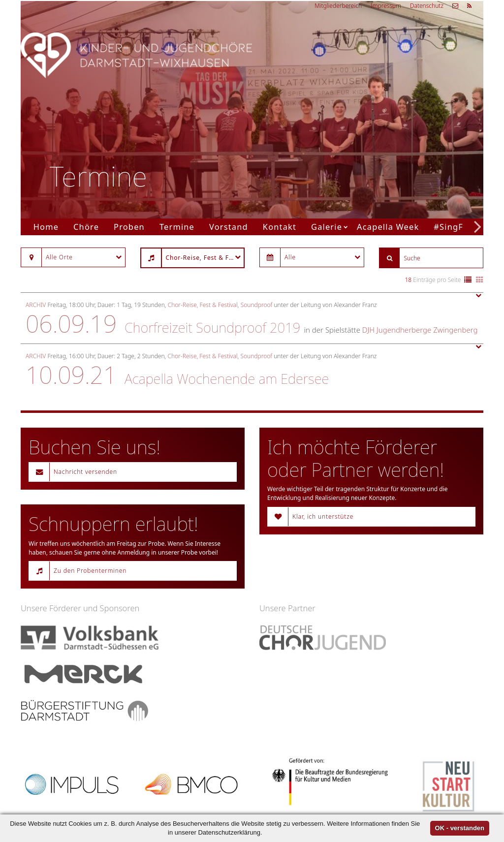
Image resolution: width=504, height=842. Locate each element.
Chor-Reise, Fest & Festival (203, 305)
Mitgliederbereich (338, 6)
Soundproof (257, 305)
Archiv (36, 305)
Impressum (386, 6)
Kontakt (280, 227)
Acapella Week (388, 227)
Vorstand (229, 227)
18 (409, 280)
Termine (177, 227)
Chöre (86, 227)
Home (46, 227)
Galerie (327, 227)
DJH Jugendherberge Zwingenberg (420, 330)
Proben (129, 227)
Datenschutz (427, 6)
